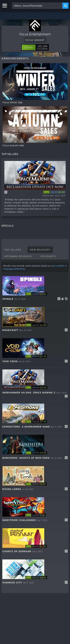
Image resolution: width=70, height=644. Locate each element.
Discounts (48, 256)
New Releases (40, 250)
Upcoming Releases (18, 256)
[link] (54, 192)
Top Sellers (13, 250)
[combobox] (37, 6)
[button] (29, 47)
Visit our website (35, 40)
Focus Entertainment (35, 34)
